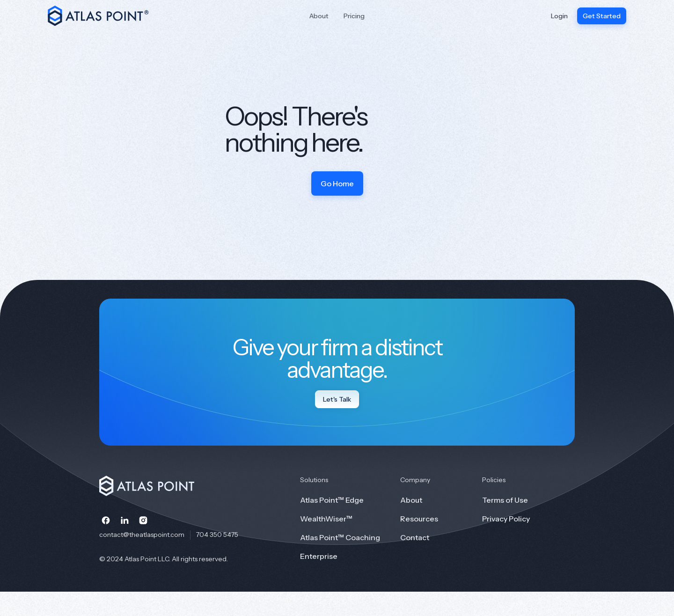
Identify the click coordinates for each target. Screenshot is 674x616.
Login (559, 16)
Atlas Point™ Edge (332, 500)
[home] (104, 16)
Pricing (354, 16)
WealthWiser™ (326, 519)
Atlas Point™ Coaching (340, 537)
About (319, 16)
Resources (419, 519)
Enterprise (319, 556)
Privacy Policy (506, 519)
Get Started (602, 16)
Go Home (337, 183)
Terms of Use (505, 500)
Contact (415, 537)
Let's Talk (337, 399)
